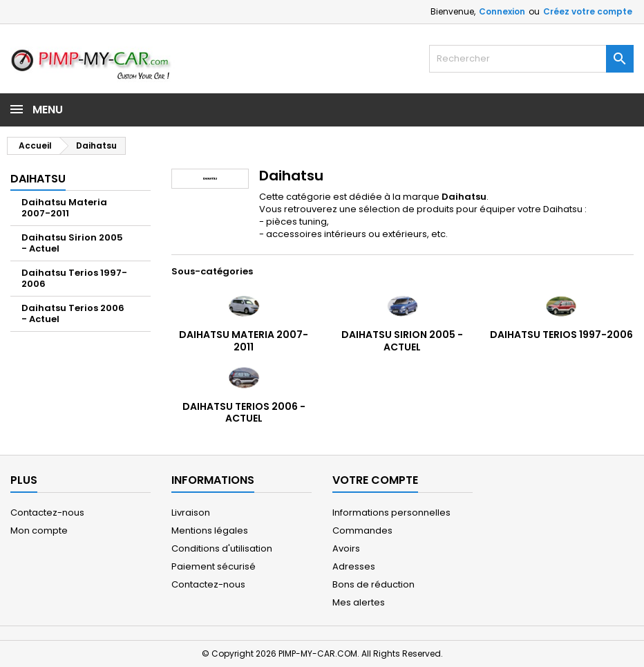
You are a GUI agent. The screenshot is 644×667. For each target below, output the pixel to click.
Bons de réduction (373, 584)
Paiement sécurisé (214, 566)
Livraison (191, 513)
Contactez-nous (47, 513)
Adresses (354, 566)
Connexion (502, 11)
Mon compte (39, 530)
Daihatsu (38, 179)
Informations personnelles (391, 513)
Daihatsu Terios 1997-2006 (74, 278)
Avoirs (346, 548)
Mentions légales (210, 530)
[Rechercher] (531, 59)
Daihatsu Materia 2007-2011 (64, 208)
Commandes (362, 530)
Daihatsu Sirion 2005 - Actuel (72, 243)
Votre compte (375, 480)
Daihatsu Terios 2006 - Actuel (73, 313)
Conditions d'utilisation (222, 548)
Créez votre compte (588, 11)
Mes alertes (359, 602)
